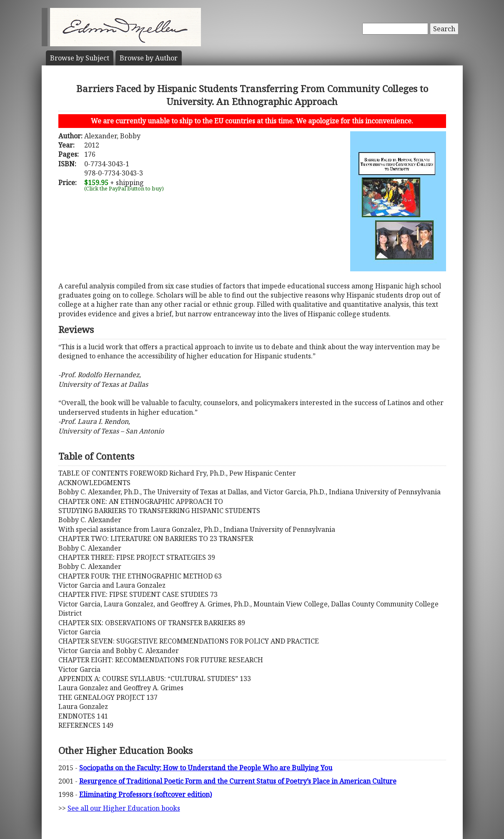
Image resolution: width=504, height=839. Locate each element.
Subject (80, 58)
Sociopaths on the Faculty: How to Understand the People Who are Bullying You (206, 768)
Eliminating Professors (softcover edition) (145, 794)
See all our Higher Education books (124, 808)
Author (149, 58)
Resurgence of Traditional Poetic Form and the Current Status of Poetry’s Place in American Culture (238, 781)
